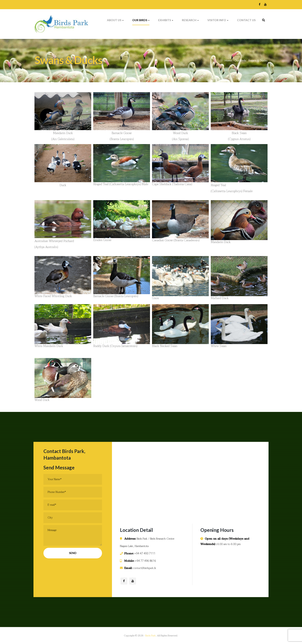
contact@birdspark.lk (145, 568)
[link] (264, 20)
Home (228, 60)
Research (190, 20)
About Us (115, 20)
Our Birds (141, 20)
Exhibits (166, 20)
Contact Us (246, 20)
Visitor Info (218, 20)
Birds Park (151, 636)
